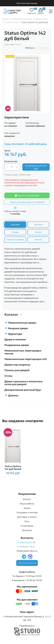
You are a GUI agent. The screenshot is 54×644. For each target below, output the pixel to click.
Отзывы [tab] (15, 232)
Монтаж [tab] (38, 240)
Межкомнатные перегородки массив (23, 352)
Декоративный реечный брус (23, 390)
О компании (27, 526)
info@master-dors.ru (27, 551)
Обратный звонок (27, 563)
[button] (41, 10)
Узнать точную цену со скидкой (27, 202)
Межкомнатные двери (21, 323)
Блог (27, 521)
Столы (8, 376)
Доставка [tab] (38, 224)
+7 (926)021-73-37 (26, 547)
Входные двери (16, 328)
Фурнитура (14, 334)
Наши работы (27, 504)
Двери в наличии (15, 339)
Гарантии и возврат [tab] (15, 240)
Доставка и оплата (27, 517)
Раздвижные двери (17, 345)
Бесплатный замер (27, 3)
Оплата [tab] (38, 232)
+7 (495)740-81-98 (26, 543)
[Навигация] (51, 11)
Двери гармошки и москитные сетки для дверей (23, 383)
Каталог (27, 499)
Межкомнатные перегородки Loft (26, 359)
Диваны (12, 395)
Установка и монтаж (27, 512)
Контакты (27, 530)
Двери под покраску (17, 365)
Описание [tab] (15, 224)
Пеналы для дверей (17, 370)
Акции (27, 508)
